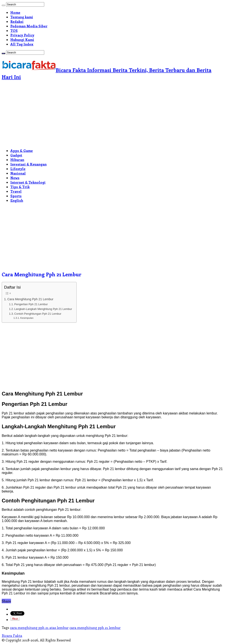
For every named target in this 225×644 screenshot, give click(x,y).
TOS (14, 30)
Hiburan (17, 160)
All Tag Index (22, 44)
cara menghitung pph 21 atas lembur (39, 628)
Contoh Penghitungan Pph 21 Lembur (38, 314)
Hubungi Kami (22, 40)
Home (15, 12)
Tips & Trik (20, 187)
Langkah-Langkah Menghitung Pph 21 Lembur (43, 309)
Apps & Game (22, 151)
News (15, 178)
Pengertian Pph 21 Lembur (31, 304)
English (17, 200)
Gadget (16, 155)
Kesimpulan (27, 318)
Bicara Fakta (12, 635)
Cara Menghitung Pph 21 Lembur (30, 299)
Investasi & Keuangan (28, 164)
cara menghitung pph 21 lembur (95, 628)
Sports (16, 196)
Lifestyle (18, 169)
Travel (16, 191)
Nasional (18, 173)
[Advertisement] (112, 115)
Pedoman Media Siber (29, 26)
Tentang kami (22, 17)
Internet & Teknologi (28, 182)
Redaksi (17, 21)
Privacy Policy (22, 35)
